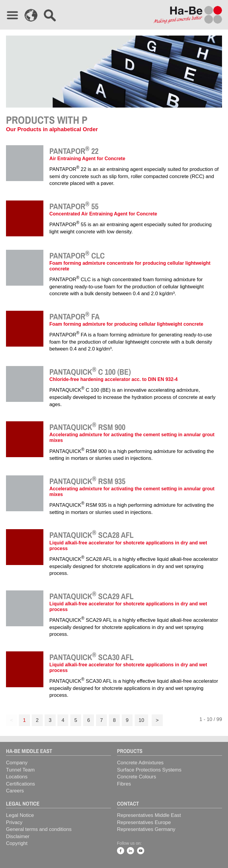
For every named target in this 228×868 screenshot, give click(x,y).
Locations (17, 777)
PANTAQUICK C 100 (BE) (90, 372)
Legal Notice (20, 815)
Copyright (17, 843)
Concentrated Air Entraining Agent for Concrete (103, 214)
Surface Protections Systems (149, 770)
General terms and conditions (39, 829)
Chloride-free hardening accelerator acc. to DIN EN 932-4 (114, 379)
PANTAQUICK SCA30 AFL (91, 657)
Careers (15, 791)
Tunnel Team (20, 770)
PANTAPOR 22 (74, 151)
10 (141, 720)
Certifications (20, 784)
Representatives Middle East (149, 815)
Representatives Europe (144, 822)
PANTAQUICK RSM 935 (87, 481)
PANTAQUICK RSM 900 (87, 427)
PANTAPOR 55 (74, 206)
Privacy (14, 822)
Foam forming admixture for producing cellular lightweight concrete (126, 324)
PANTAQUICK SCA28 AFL (91, 535)
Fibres (124, 784)
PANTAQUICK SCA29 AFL (91, 596)
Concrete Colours (137, 777)
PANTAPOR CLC (77, 255)
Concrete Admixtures (140, 763)
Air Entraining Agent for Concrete (87, 159)
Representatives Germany (146, 829)
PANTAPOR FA (75, 316)
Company (17, 763)
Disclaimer (18, 836)
